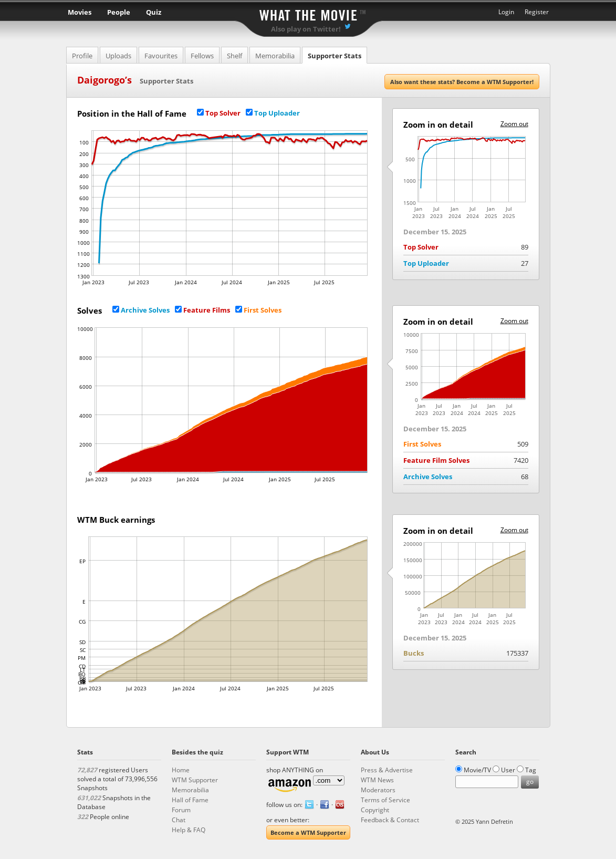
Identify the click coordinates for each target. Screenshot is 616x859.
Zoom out (514, 124)
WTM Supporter (195, 780)
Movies (80, 12)
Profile (82, 56)
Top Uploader (277, 113)
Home (181, 770)
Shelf (234, 56)
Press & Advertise (387, 770)
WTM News (377, 780)
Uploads (118, 56)
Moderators (378, 790)
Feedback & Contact (390, 820)
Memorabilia (275, 56)
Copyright (375, 810)
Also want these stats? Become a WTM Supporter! (462, 82)
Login (506, 12)
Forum (181, 810)
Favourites (161, 56)
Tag (531, 770)
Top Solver (223, 113)
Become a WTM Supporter (308, 832)
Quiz (154, 12)
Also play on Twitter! (306, 29)
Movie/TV (477, 770)
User (508, 770)
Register (537, 12)
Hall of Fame (190, 800)
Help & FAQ (189, 830)
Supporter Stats (335, 56)
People (119, 12)
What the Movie (308, 13)
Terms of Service (385, 800)
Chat (179, 820)
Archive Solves (145, 310)
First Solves (263, 310)
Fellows (202, 56)
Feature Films (207, 310)
